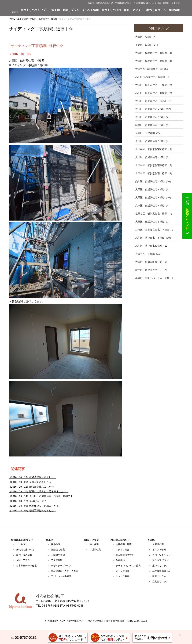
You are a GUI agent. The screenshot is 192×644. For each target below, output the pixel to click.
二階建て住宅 (58, 555)
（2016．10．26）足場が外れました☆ (30, 482)
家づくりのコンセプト (35, 10)
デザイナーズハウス (61, 566)
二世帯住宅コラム (161, 571)
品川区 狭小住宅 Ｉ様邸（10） (154, 238)
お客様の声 (158, 544)
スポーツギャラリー (163, 555)
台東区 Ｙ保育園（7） (148, 133)
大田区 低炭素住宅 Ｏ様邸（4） (154, 61)
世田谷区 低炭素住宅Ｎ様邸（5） (154, 165)
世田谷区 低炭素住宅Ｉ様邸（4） (154, 173)
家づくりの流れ (111, 10)
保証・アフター (134, 10)
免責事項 (120, 560)
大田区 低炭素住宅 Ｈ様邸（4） (154, 53)
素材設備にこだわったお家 (65, 571)
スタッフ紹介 (123, 550)
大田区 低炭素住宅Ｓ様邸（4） (153, 141)
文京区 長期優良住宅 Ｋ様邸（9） (156, 230)
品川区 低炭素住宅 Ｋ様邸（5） (153, 77)
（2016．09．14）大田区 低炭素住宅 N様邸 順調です (41, 496)
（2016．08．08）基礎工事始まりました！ (32, 510)
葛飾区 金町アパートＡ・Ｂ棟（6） (156, 278)
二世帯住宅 (57, 560)
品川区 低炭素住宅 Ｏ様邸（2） (154, 93)
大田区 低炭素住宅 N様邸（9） (154, 101)
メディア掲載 (123, 571)
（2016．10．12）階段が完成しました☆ (31, 487)
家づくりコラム (156, 10)
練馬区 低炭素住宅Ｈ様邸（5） (153, 125)
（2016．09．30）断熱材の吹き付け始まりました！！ (39, 491)
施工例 (56, 10)
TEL (23, 638)
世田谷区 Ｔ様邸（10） (149, 254)
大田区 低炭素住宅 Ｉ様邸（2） (154, 85)
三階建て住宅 (58, 550)
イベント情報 (90, 10)
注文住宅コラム (160, 582)
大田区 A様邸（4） (147, 37)
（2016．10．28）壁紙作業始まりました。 (32, 477)
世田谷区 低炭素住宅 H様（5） (152, 69)
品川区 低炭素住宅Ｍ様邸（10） (154, 181)
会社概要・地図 (124, 544)
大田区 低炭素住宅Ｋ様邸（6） (153, 189)
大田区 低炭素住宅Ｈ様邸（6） (153, 157)
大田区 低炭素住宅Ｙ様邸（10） (154, 197)
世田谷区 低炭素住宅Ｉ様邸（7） (154, 214)
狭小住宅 (56, 544)
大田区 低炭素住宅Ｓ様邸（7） (153, 222)
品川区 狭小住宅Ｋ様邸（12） (153, 246)
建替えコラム (159, 576)
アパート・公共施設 (61, 576)
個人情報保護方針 (125, 555)
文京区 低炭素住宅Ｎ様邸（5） (153, 206)
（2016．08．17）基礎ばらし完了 (28, 501)
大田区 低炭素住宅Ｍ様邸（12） (154, 109)
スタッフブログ (160, 560)
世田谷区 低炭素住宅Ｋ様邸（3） (154, 149)
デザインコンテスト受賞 (128, 566)
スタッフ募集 (123, 576)
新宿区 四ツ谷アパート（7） (152, 270)
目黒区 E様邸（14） (147, 45)
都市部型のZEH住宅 (26, 566)
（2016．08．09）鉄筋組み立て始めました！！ (35, 506)
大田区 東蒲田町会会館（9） (152, 262)
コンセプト (22, 544)
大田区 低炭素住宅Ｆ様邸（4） (153, 117)
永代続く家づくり (25, 550)
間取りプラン (71, 10)
